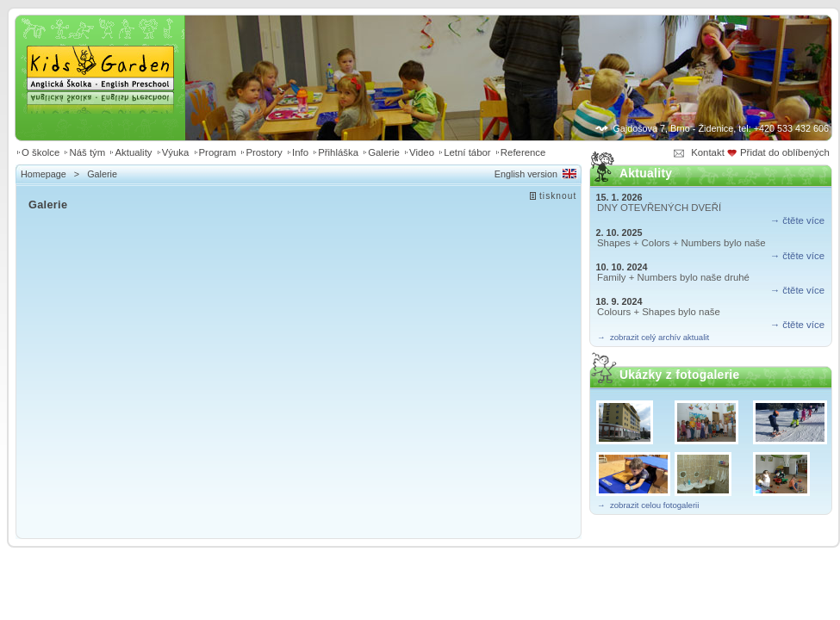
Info (300, 152)
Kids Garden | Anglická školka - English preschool (100, 57)
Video (422, 152)
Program (218, 152)
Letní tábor (467, 152)
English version (526, 174)
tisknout (558, 196)
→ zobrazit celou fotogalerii (648, 505)
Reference (523, 152)
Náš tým (87, 152)
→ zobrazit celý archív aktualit (653, 337)
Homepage (44, 174)
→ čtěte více (797, 220)
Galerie (384, 152)
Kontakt (708, 152)
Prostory (264, 152)
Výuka (176, 152)
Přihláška (338, 152)
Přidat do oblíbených (786, 152)
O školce (40, 152)
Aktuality (133, 152)
